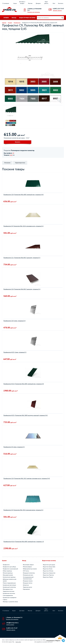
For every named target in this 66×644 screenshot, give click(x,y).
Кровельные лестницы (9, 593)
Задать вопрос (10, 625)
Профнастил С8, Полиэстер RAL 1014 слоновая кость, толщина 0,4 (23, 226)
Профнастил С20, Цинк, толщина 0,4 (14, 321)
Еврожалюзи (26, 589)
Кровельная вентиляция (9, 585)
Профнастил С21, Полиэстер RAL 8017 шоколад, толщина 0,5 (22, 258)
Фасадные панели (28, 581)
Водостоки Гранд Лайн (49, 567)
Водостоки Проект (48, 577)
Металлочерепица (8, 573)
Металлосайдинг (27, 567)
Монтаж (30, 3)
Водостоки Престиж (48, 575)
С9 (13, 153)
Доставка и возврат (22, 3)
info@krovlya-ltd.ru (12, 623)
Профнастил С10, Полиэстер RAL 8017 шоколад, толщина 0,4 (22, 289)
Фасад (14, 18)
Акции (15, 3)
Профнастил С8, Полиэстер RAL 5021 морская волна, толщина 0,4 (23, 510)
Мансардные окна (8, 589)
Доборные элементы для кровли (10, 580)
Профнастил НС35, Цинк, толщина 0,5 (15, 352)
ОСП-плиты (26, 571)
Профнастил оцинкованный (10, 569)
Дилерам (38, 3)
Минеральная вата (28, 575)
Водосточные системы (27, 18)
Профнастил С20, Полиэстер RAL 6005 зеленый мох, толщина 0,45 (24, 195)
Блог (54, 3)
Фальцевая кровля (8, 575)
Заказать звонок (57, 10)
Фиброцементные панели (30, 569)
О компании (6, 3)
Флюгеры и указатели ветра (10, 602)
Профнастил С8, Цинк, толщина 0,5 (14, 447)
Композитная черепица (9, 577)
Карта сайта (18, 642)
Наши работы (46, 3)
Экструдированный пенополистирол (28, 578)
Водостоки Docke (48, 569)
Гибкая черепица (7, 571)
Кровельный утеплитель (9, 587)
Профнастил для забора (9, 567)
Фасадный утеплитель (29, 573)
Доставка (22, 611)
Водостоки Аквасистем (49, 573)
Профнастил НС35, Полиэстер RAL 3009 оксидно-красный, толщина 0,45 (26, 415)
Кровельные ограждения (10, 598)
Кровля (6, 18)
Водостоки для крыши (49, 565)
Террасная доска (27, 587)
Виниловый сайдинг (28, 565)
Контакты (61, 3)
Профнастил (6, 565)
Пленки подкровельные (9, 583)
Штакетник (26, 585)
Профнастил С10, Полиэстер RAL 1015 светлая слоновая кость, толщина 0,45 (27, 478)
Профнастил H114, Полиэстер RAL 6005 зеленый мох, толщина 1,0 (24, 542)
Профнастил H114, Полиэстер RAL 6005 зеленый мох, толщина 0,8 (24, 384)
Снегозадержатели (8, 595)
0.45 (11, 155)
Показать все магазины (34, 12)
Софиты (5, 600)
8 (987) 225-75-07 (58, 9)
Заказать (18, 142)
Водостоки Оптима (48, 571)
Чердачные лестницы (9, 591)
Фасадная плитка (28, 583)
